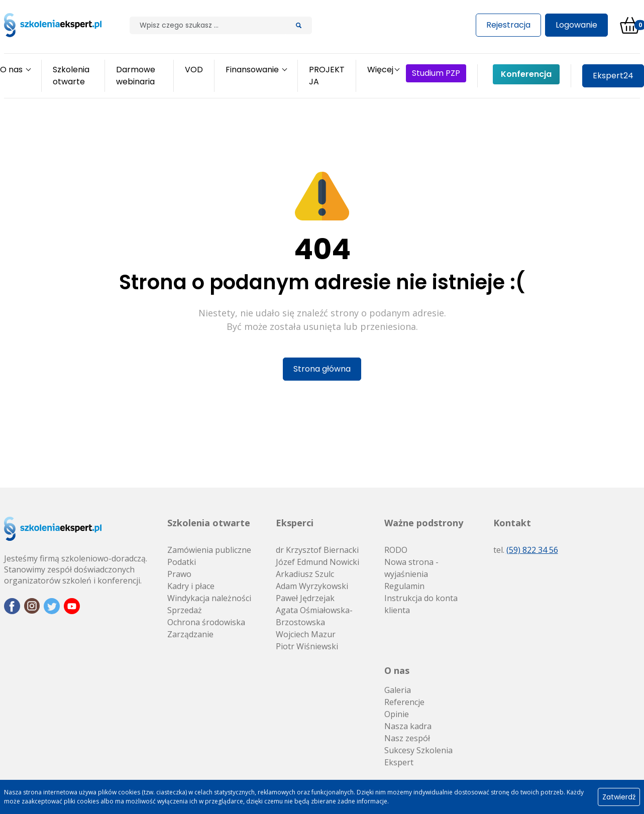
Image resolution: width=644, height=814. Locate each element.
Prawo (179, 574)
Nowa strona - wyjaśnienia (411, 568)
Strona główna (322, 369)
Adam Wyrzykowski (312, 586)
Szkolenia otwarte (209, 523)
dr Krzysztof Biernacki (317, 550)
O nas (397, 670)
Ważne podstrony (424, 523)
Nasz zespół (407, 738)
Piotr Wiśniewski (307, 646)
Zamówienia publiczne (209, 550)
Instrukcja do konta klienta (421, 604)
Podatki (182, 562)
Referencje (404, 702)
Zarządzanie (190, 634)
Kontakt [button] (512, 523)
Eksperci (295, 523)
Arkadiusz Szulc (305, 574)
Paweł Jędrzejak (305, 598)
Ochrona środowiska (206, 622)
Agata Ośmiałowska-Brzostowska (314, 616)
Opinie (397, 714)
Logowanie (576, 25)
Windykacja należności (209, 598)
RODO (396, 550)
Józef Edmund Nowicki (317, 562)
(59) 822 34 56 (532, 550)
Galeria (398, 690)
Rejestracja (508, 25)
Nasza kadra (408, 726)
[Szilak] (208, 25)
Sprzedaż (185, 610)
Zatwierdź (619, 797)
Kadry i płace (191, 586)
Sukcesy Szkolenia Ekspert (418, 756)
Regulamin (404, 586)
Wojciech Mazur (306, 634)
